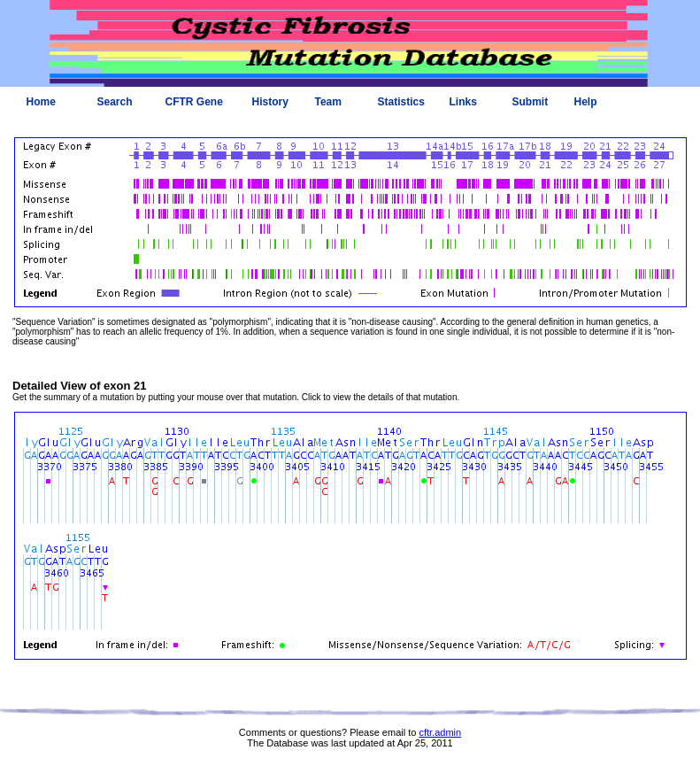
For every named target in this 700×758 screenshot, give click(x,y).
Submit (531, 102)
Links (463, 102)
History (270, 102)
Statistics (401, 102)
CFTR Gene (194, 102)
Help (586, 102)
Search (115, 102)
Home (41, 102)
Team (328, 102)
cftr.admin (440, 732)
